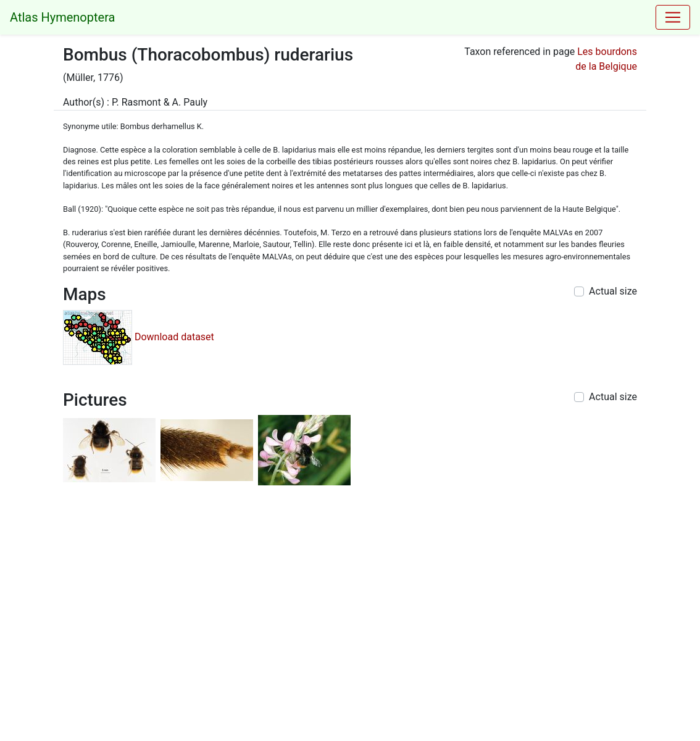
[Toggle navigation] (673, 17)
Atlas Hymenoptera (62, 17)
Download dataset (174, 336)
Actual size (613, 291)
